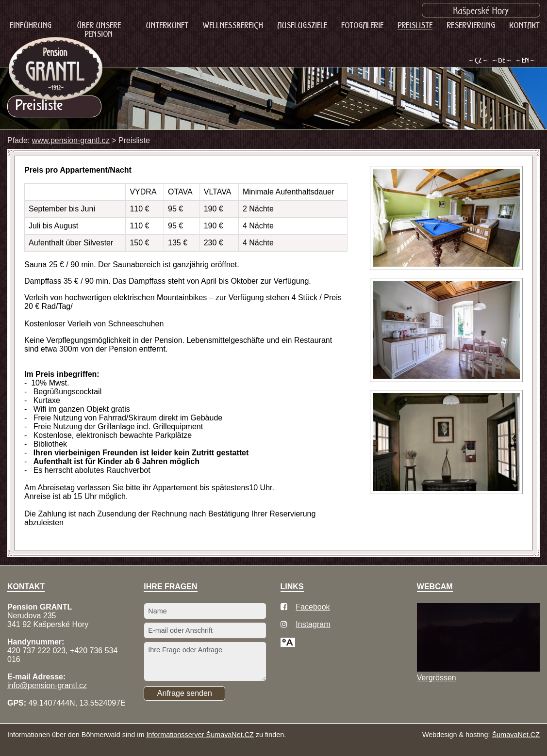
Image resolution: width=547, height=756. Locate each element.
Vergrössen (437, 678)
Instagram (313, 624)
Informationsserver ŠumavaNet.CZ (200, 735)
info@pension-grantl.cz (47, 685)
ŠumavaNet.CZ (516, 735)
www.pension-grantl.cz (71, 140)
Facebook (313, 607)
